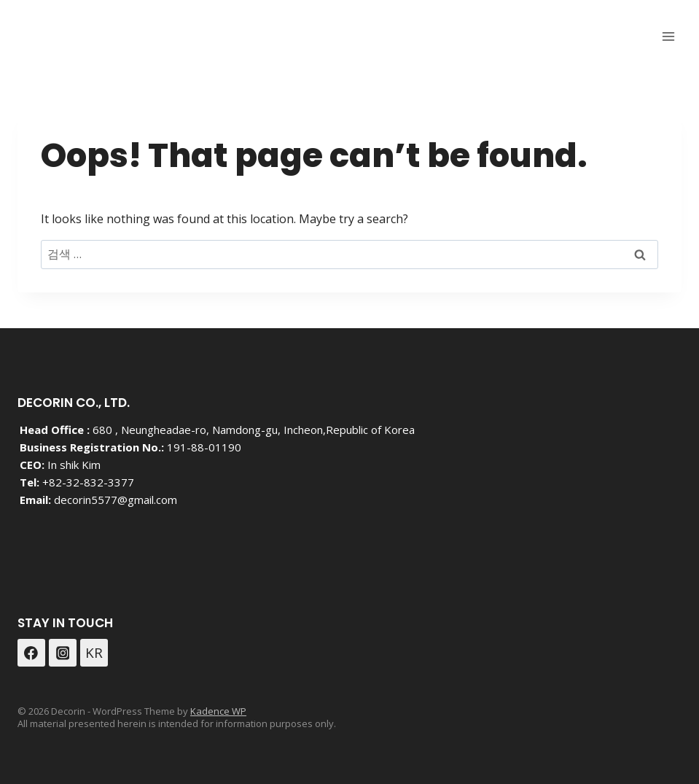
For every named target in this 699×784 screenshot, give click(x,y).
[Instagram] (63, 653)
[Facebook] (31, 653)
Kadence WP (218, 711)
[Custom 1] (94, 653)
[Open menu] (668, 36)
